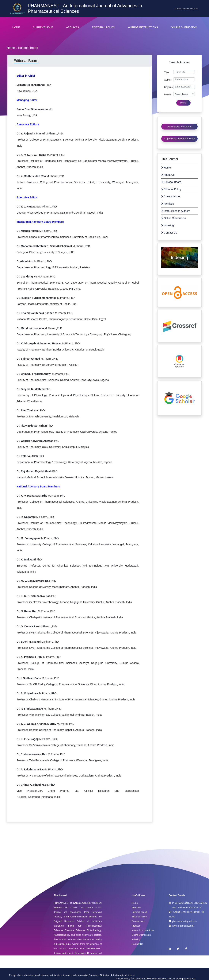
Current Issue (43, 27)
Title (166, 72)
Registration (190, 9)
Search (183, 103)
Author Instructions (143, 27)
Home (16, 27)
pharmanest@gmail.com (183, 921)
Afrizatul (179, 270)
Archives (72, 27)
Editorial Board (171, 182)
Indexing (168, 225)
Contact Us (169, 233)
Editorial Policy (104, 27)
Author (168, 80)
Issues (168, 94)
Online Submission (184, 27)
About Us (168, 175)
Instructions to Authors (176, 211)
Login (178, 9)
